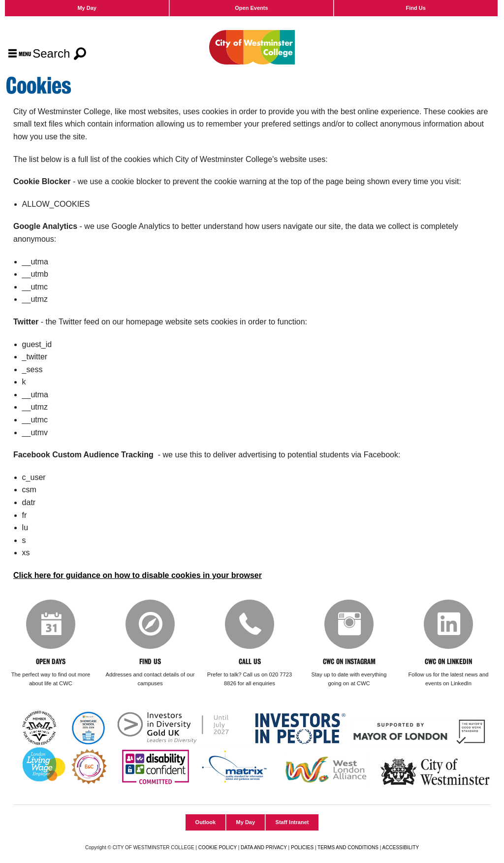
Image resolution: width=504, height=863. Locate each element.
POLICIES (302, 847)
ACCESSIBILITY (401, 847)
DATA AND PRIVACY (264, 847)
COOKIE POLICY (218, 847)
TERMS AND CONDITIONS (348, 847)
